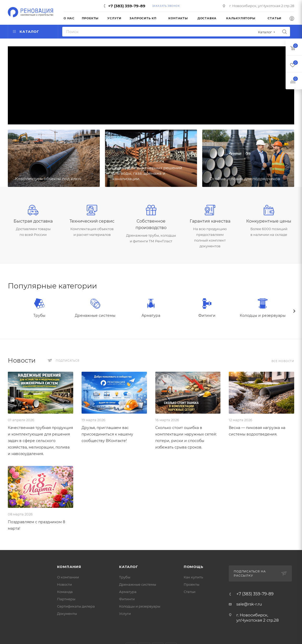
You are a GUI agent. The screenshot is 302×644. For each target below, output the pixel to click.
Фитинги (207, 315)
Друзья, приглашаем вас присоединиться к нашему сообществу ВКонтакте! (107, 434)
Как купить (193, 577)
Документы (67, 614)
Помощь (193, 567)
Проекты (192, 584)
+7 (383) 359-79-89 (127, 6)
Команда (65, 592)
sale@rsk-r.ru (249, 604)
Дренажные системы (95, 315)
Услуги (125, 614)
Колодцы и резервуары (263, 315)
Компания (69, 567)
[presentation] (294, 311)
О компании (68, 577)
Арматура (151, 315)
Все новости (283, 361)
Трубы (39, 315)
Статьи (190, 592)
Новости (64, 584)
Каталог (129, 567)
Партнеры (66, 599)
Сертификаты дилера (76, 606)
